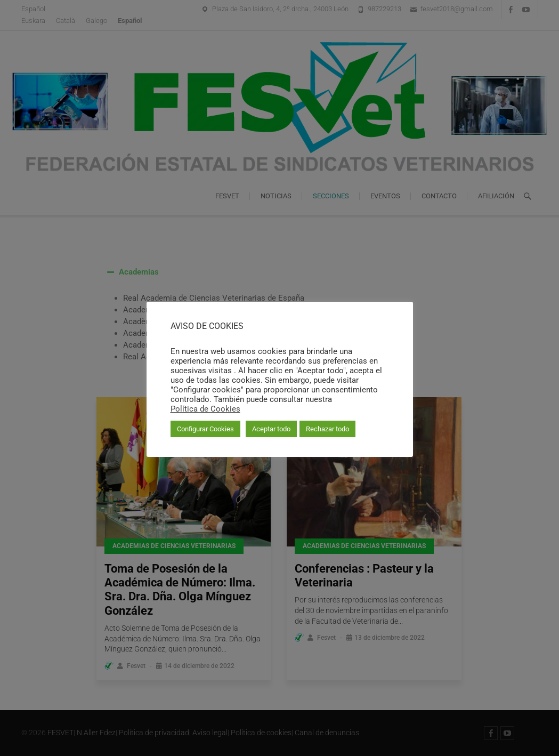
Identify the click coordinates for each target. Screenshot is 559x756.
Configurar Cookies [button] (205, 429)
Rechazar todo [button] (327, 429)
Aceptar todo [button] (271, 429)
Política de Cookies (205, 409)
